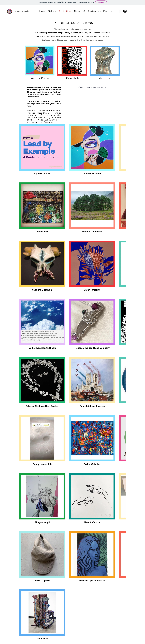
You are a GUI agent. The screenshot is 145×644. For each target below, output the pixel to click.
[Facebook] (120, 11)
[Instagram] (125, 11)
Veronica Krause (40, 78)
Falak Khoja (73, 78)
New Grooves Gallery (22, 11)
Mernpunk (104, 78)
